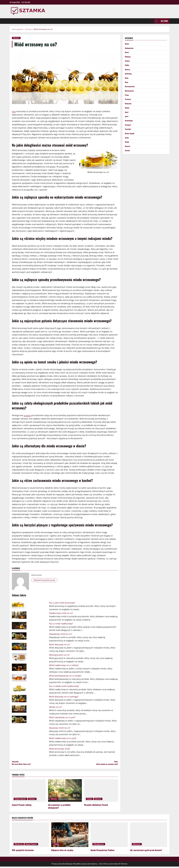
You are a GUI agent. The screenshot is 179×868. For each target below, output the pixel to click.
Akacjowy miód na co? (60, 728)
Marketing (129, 76)
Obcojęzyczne (130, 95)
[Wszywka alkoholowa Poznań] (101, 792)
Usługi (90, 800)
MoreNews (104, 865)
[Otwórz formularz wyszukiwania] (151, 21)
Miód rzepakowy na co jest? (62, 717)
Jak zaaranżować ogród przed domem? (146, 852)
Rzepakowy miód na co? (61, 634)
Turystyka (128, 137)
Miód (14, 111)
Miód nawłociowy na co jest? (63, 738)
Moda (127, 81)
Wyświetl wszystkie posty (46, 580)
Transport (128, 132)
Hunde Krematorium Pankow (103, 852)
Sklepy (127, 113)
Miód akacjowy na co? (60, 644)
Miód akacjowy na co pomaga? (64, 697)
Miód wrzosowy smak (59, 749)
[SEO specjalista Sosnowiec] (30, 836)
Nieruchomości (130, 90)
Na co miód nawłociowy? (61, 624)
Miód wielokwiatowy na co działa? (65, 676)
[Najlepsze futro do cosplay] (70, 836)
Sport (127, 118)
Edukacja (128, 58)
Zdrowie (16, 38)
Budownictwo (130, 49)
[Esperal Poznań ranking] (29, 792)
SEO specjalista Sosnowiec (23, 852)
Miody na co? (55, 707)
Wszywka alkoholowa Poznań (96, 806)
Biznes (127, 44)
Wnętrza (128, 155)
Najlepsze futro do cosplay (62, 852)
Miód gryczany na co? (59, 655)
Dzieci (127, 53)
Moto (127, 86)
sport (127, 123)
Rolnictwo (129, 109)
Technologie (129, 127)
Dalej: (91, 764)
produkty (28, 415)
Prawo (127, 100)
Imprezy (128, 72)
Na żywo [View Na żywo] (161, 21)
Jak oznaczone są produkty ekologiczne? (59, 808)
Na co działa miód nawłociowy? (64, 686)
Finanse (128, 63)
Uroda (127, 146)
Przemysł (128, 104)
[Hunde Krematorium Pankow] (109, 836)
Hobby (127, 67)
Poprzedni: (38, 764)
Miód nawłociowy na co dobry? (64, 665)
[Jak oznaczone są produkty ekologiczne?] (65, 792)
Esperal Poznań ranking (22, 806)
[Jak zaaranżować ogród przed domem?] (149, 836)
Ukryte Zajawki (20, 800)
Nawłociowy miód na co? (61, 613)
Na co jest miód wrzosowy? (62, 603)
